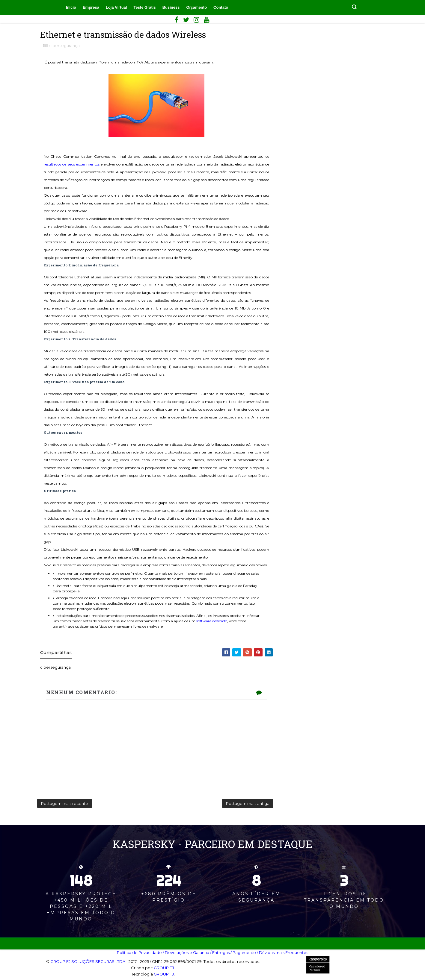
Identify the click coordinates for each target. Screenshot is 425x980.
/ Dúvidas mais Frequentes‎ (282, 952)
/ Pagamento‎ (243, 952)
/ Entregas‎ (220, 952)
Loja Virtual (116, 7)
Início (71, 7)
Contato (221, 7)
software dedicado (212, 621)
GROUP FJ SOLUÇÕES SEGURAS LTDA (88, 961)
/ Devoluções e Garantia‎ (186, 952)
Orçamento (196, 7)
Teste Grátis (144, 7)
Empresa (91, 7)
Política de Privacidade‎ (139, 952)
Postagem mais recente (65, 803)
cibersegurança (64, 45)
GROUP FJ (164, 968)
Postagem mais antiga (248, 803)
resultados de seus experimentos (72, 164)
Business (171, 7)
